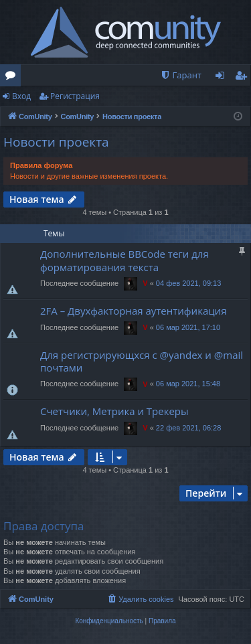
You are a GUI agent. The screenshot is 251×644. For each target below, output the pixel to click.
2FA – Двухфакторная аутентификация (133, 311)
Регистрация (75, 96)
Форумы (13, 78)
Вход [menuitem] (223, 78)
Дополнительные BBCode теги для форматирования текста (124, 260)
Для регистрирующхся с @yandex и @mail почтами (142, 361)
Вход (21, 96)
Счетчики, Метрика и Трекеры (114, 411)
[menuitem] (181, 75)
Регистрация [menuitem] (244, 78)
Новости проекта (56, 142)
